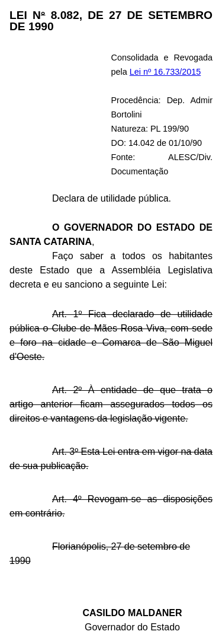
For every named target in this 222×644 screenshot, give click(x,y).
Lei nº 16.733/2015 (165, 72)
